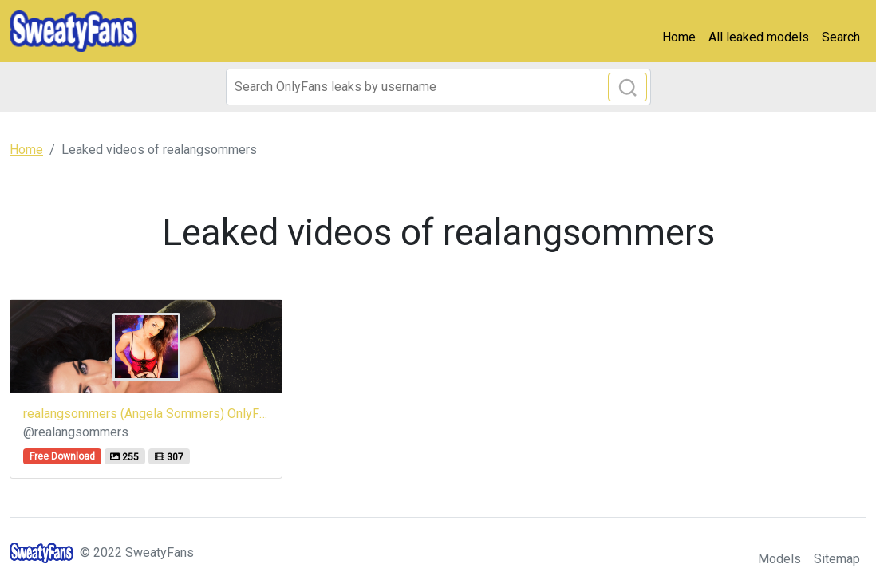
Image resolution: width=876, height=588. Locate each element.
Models (779, 559)
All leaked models (759, 37)
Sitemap (837, 559)
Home (679, 37)
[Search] (438, 87)
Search (841, 37)
